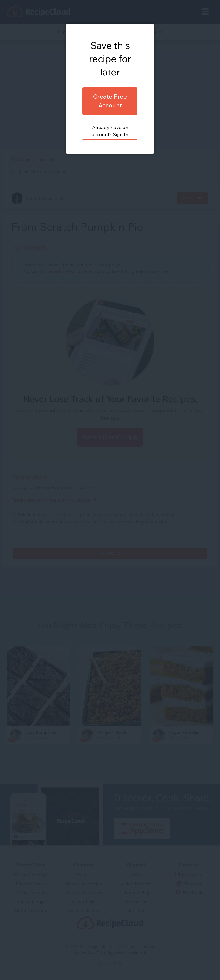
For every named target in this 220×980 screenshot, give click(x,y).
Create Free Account (110, 101)
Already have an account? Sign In (110, 131)
